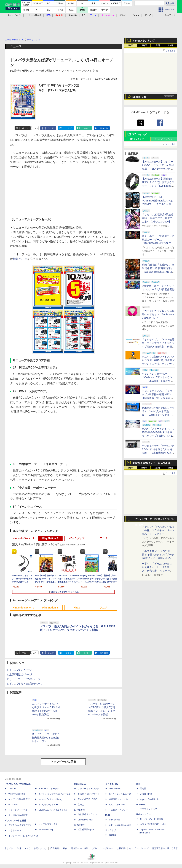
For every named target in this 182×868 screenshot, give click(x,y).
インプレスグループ (139, 848)
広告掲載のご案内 (59, 848)
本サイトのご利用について (17, 848)
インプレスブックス (48, 824)
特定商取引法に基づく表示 (165, 848)
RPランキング (137, 139)
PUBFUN (141, 805)
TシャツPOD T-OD (87, 799)
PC (84, 15)
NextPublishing (46, 830)
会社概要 (121, 848)
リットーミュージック (88, 789)
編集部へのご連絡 (80, 848)
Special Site (139, 97)
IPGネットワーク (145, 814)
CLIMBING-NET (85, 820)
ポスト (25, 128)
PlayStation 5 (50, 538)
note (86, 128)
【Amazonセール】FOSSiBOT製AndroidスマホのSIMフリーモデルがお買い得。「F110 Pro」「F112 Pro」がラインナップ (158, 204)
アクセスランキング (144, 41)
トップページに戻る (63, 762)
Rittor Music (80, 784)
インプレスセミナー (48, 805)
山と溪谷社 (79, 810)
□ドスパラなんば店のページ (25, 684)
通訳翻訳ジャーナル (118, 799)
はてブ (69, 128)
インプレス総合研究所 (19, 799)
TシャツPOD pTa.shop (151, 819)
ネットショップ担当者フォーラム (55, 794)
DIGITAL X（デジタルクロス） (53, 810)
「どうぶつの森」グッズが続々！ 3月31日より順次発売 (154, 520)
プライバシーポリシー (103, 848)
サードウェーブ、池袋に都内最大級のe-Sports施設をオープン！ (45, 738)
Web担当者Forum (17, 794)
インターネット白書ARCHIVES (23, 836)
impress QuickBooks (150, 799)
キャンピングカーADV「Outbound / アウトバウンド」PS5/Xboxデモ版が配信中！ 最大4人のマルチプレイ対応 (157, 381)
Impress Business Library (51, 799)
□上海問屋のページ (20, 674)
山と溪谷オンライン (87, 814)
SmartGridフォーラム (49, 789)
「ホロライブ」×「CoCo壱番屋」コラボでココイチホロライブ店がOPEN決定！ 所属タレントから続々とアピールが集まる (158, 347)
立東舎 (81, 805)
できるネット (15, 830)
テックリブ (111, 830)
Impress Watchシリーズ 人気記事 (152, 463)
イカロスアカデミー (118, 810)
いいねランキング (164, 139)
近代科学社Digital (86, 830)
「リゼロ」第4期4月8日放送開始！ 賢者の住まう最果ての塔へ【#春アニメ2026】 (158, 218)
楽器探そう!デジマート (89, 794)
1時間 (131, 45)
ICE (138, 784)
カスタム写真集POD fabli (153, 824)
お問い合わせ (40, 848)
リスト (35, 128)
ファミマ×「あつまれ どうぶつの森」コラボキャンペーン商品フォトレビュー (158, 530)
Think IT (12, 789)
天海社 (143, 789)
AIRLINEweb (115, 789)
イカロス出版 (112, 784)
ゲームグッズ (77, 538)
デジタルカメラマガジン (20, 825)
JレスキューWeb (117, 805)
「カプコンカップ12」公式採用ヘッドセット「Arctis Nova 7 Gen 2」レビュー (158, 314)
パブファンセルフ (148, 809)
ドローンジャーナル (18, 810)
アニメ (103, 538)
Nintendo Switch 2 (23, 538)
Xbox (77, 608)
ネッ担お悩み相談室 (18, 815)
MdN (108, 815)
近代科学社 (79, 825)
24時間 (144, 45)
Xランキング (139, 134)
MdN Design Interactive (120, 825)
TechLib (112, 835)
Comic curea (146, 794)
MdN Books (114, 820)
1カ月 (171, 45)
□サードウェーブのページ (24, 679)
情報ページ (20, 259)
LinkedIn (104, 128)
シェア (51, 128)
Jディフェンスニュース (120, 794)
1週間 (157, 45)
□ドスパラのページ (20, 670)
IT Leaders (13, 805)
